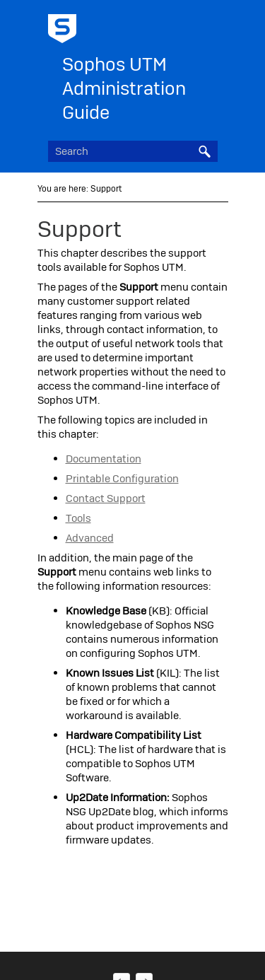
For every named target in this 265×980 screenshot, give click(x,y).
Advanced (90, 538)
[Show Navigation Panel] (210, 25)
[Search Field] (133, 151)
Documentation (104, 459)
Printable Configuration (122, 479)
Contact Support (106, 498)
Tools (78, 518)
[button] (205, 151)
